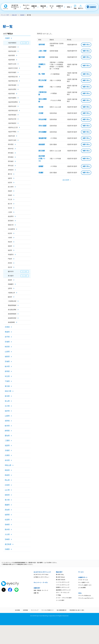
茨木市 (10, 208)
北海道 (7, 327)
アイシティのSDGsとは (84, 595)
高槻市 (10, 191)
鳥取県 (7, 470)
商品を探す (59, 572)
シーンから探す (60, 600)
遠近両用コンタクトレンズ (63, 590)
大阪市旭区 (11, 94)
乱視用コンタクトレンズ (63, 587)
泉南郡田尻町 (12, 318)
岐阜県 (7, 426)
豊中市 (10, 174)
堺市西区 (11, 157)
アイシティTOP (5, 15)
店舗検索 (93, 7)
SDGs (80, 593)
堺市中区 (11, 149)
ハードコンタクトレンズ (63, 582)
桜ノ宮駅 (42, 74)
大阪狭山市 (11, 293)
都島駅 (41, 87)
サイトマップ (35, 610)
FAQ (75, 8)
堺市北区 (11, 166)
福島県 (7, 357)
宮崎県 (7, 539)
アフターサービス (83, 580)
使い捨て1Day (60, 574)
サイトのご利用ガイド (48, 610)
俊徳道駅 (42, 144)
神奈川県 (8, 391)
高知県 (7, 510)
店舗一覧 (36, 593)
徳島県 (7, 495)
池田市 (10, 178)
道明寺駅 (42, 45)
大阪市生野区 (12, 89)
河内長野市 (11, 229)
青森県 (7, 332)
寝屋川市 (11, 225)
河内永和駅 (43, 119)
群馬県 (7, 371)
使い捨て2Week (60, 577)
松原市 (10, 233)
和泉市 (10, 242)
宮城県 (7, 342)
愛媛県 (7, 505)
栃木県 (7, 366)
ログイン (81, 8)
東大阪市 (11, 276)
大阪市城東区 (12, 98)
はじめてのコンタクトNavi (41, 574)
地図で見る (86, 45)
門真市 (10, 259)
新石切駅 (42, 151)
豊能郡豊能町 (12, 305)
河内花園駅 (43, 132)
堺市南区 (11, 161)
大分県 (7, 534)
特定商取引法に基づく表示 (77, 610)
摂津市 (10, 263)
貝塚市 (10, 195)
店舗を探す (14, 15)
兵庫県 (7, 455)
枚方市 (10, 204)
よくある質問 (82, 587)
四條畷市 (11, 284)
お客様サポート (83, 577)
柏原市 (10, 250)
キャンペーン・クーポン (41, 582)
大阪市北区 (11, 136)
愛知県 (7, 436)
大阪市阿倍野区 (13, 102)
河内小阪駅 (43, 126)
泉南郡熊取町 (12, 314)
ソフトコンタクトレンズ (63, 585)
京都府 (7, 450)
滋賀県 (7, 445)
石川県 (7, 406)
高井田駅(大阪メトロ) (42, 158)
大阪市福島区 (12, 47)
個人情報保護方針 (62, 610)
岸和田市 (11, 170)
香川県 (7, 500)
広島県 (7, 485)
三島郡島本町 (12, 301)
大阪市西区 (11, 55)
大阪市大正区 (12, 64)
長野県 (7, 421)
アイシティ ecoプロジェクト (86, 598)
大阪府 (7, 38)
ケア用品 (58, 595)
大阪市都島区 (12, 43)
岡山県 (7, 480)
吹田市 (10, 183)
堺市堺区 (11, 144)
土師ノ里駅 (43, 51)
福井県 (7, 411)
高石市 (10, 267)
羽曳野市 (11, 255)
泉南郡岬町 (11, 322)
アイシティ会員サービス (85, 585)
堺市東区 (11, 153)
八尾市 (10, 212)
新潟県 (7, 396)
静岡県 (7, 431)
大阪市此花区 (12, 51)
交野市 (10, 288)
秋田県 (7, 347)
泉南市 (10, 280)
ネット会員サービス (84, 582)
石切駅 (41, 113)
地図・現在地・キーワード (41, 590)
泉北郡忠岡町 (12, 310)
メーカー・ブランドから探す (64, 598)
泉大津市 (11, 187)
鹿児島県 (8, 544)
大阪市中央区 (12, 140)
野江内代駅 (43, 80)
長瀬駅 (41, 173)
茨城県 (7, 361)
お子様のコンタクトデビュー (42, 577)
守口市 (10, 199)
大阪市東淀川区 (13, 81)
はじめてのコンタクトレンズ (42, 572)
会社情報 (17, 610)
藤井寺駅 (42, 57)
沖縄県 (7, 549)
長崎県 (7, 525)
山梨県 (7, 416)
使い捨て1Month (61, 580)
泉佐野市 (11, 216)
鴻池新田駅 (43, 138)
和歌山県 (8, 465)
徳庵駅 (41, 166)
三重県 (7, 441)
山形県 (7, 352)
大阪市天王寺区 (13, 68)
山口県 (7, 490)
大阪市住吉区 (12, 106)
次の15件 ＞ (67, 180)
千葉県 (7, 381)
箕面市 (10, 246)
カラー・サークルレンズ (63, 592)
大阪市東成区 (12, 85)
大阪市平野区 (12, 132)
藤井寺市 (11, 271)
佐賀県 (7, 520)
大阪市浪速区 (12, 72)
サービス (81, 572)
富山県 (7, 401)
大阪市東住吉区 (13, 111)
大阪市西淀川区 (13, 77)
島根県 (7, 475)
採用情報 (25, 610)
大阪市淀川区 (12, 119)
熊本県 (7, 529)
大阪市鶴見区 (12, 123)
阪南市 (10, 297)
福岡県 (7, 515)
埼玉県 (7, 376)
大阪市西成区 (12, 115)
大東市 (10, 238)
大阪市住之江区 (13, 127)
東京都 (7, 386)
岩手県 (7, 337)
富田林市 (11, 221)
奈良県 (7, 460)
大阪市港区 (11, 60)
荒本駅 (41, 107)
